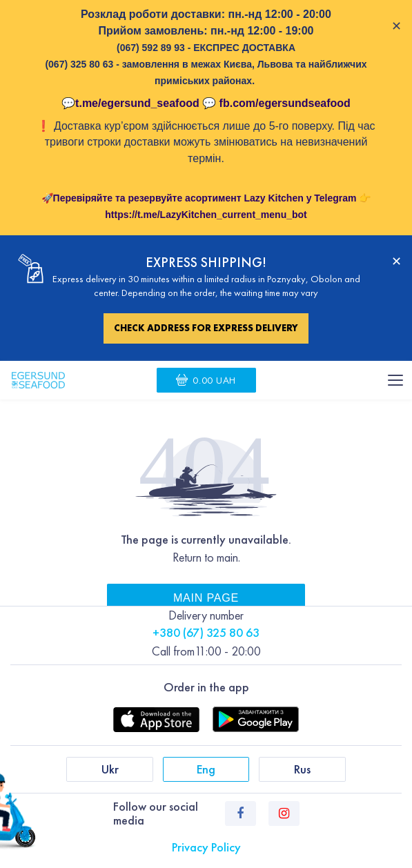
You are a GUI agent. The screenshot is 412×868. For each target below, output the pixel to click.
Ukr (110, 769)
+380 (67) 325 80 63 (206, 632)
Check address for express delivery (206, 328)
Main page (206, 598)
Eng (206, 769)
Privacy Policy (206, 847)
